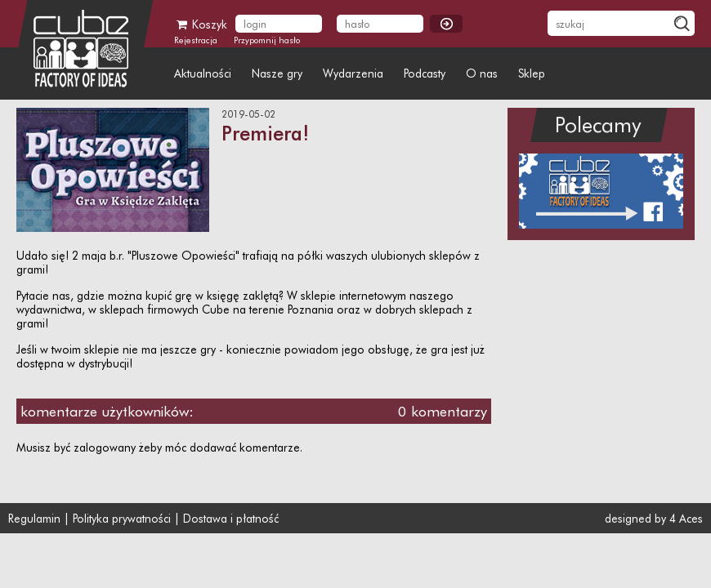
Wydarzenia (353, 73)
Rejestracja (196, 40)
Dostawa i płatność (231, 518)
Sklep (532, 73)
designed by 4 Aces (651, 518)
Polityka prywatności (122, 518)
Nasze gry (277, 73)
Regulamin (34, 518)
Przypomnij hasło (267, 40)
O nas (482, 73)
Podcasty (425, 73)
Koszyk (201, 24)
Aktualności (203, 73)
